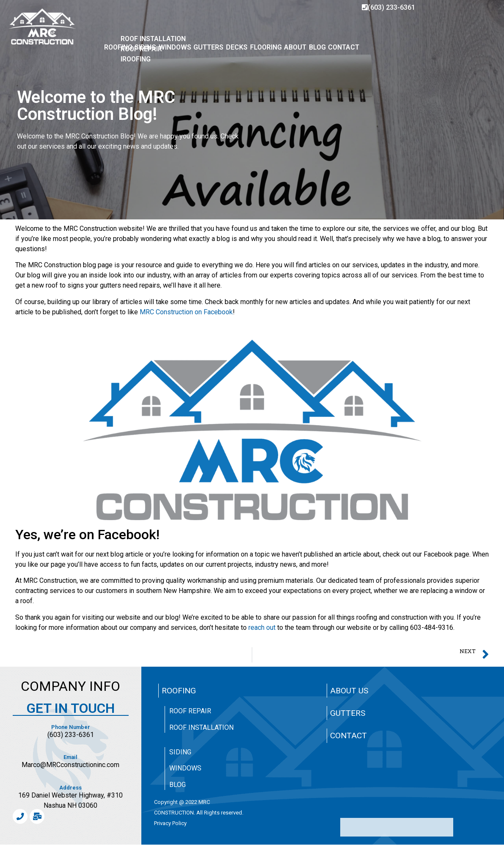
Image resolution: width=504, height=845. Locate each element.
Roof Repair (190, 711)
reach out (262, 628)
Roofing (179, 691)
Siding (180, 752)
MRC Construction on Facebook (186, 312)
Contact (348, 736)
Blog (178, 785)
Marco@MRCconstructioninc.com (70, 765)
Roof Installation (201, 727)
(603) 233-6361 (388, 7)
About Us (349, 691)
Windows (185, 768)
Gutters (348, 713)
